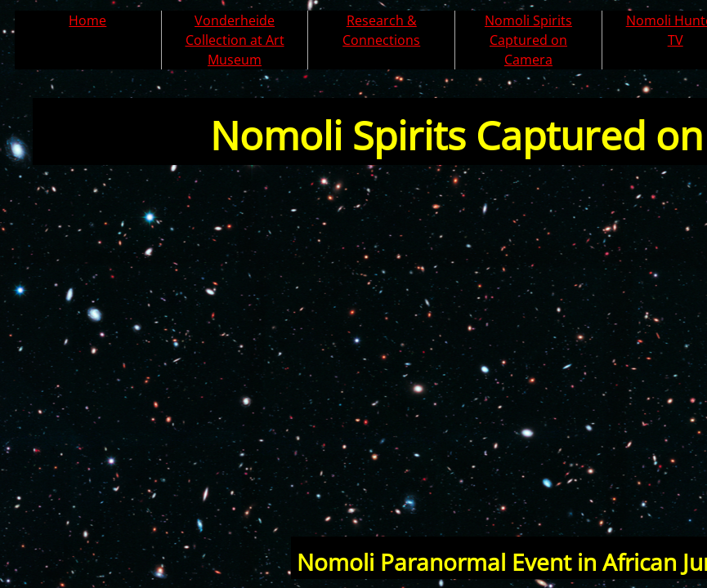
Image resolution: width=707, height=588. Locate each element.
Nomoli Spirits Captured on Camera (528, 40)
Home (87, 20)
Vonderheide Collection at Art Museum (235, 40)
